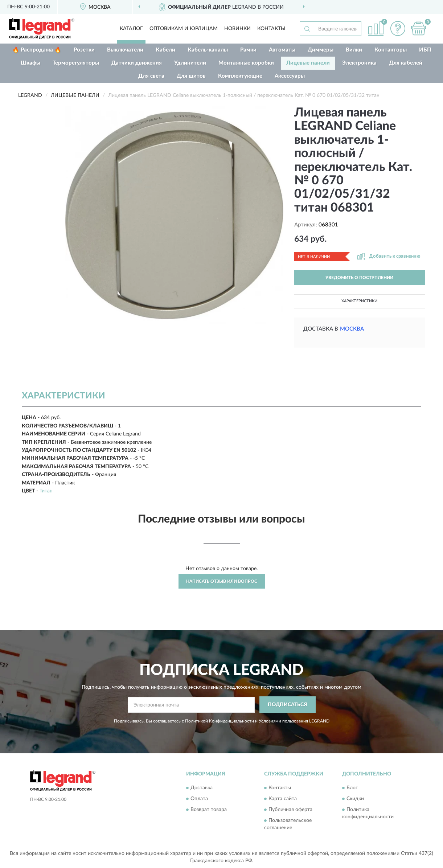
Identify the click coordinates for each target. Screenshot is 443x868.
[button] (398, 28)
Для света (151, 76)
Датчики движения (137, 63)
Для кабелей (406, 63)
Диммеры (321, 50)
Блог (352, 788)
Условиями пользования (283, 721)
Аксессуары (290, 76)
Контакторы (391, 50)
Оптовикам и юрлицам (184, 29)
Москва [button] (352, 329)
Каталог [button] (131, 29)
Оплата (199, 799)
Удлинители (190, 63)
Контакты (271, 29)
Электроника (359, 63)
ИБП (425, 50)
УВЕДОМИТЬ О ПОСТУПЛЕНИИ (359, 278)
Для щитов (191, 76)
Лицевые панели (308, 63)
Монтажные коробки (246, 63)
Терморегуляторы (76, 63)
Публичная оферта (290, 810)
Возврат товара (209, 810)
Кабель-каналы (208, 50)
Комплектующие (240, 76)
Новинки (237, 29)
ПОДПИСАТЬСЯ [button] (288, 705)
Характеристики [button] (359, 301)
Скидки (355, 799)
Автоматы (282, 50)
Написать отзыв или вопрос (222, 581)
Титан (46, 491)
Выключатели (125, 50)
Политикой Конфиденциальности (220, 721)
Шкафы (30, 63)
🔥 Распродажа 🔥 (37, 50)
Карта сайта (283, 799)
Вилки (354, 50)
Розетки (84, 50)
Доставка (202, 788)
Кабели (165, 50)
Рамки (248, 50)
